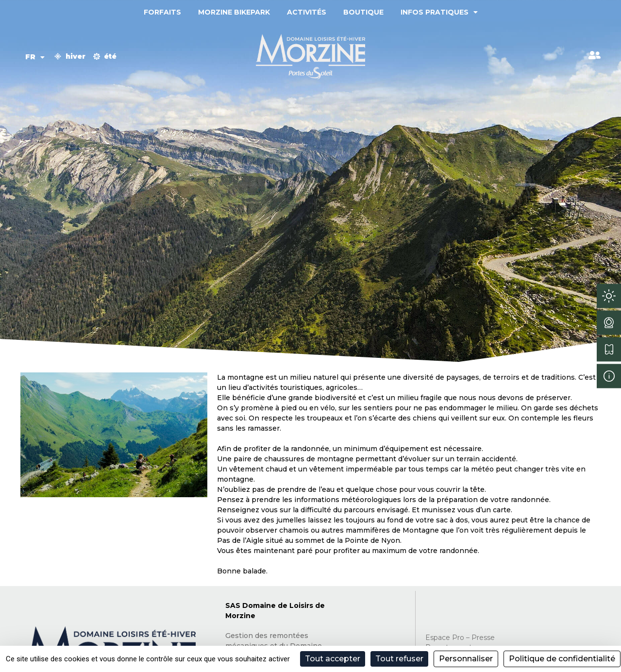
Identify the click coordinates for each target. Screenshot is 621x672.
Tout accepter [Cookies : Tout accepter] (333, 659)
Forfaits (162, 12)
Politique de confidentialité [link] (562, 659)
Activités (307, 12)
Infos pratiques (439, 12)
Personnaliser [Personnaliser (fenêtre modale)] (466, 659)
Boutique (363, 12)
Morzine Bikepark (234, 12)
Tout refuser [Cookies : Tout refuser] (399, 659)
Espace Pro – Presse (460, 638)
